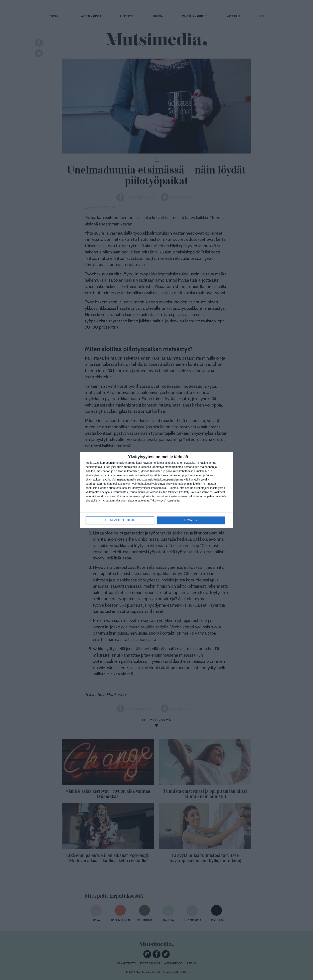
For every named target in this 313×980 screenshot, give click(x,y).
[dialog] (156, 490)
